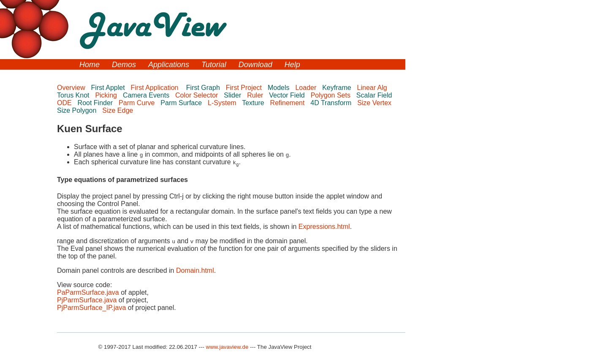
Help (292, 65)
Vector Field (288, 95)
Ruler (256, 95)
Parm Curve (138, 103)
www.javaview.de (227, 347)
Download (255, 65)
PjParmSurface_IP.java (91, 308)
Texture (254, 103)
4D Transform (332, 103)
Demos (124, 65)
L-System (223, 103)
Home (90, 65)
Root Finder (96, 103)
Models (280, 88)
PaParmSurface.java (88, 292)
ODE (65, 103)
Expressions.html (324, 227)
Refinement (288, 103)
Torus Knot (74, 95)
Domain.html (195, 270)
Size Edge (118, 110)
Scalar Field (376, 95)
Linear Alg (373, 88)
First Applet (109, 88)
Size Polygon (78, 110)
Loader (307, 88)
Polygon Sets (332, 95)
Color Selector (198, 95)
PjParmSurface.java (87, 300)
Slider (233, 95)
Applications (169, 65)
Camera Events (147, 95)
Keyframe (338, 88)
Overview (72, 88)
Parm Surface (182, 103)
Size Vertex (375, 103)
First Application (157, 88)
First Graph (204, 88)
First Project (245, 88)
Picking (107, 95)
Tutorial (214, 65)
